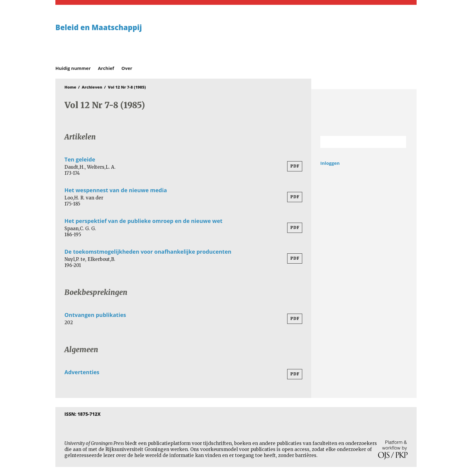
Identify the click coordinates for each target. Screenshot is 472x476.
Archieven (92, 87)
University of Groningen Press (323, 36)
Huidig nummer (73, 68)
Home (70, 87)
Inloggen (330, 163)
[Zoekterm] (356, 142)
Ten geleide (80, 159)
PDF (295, 166)
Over (127, 68)
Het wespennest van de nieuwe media (116, 190)
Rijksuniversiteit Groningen (364, 113)
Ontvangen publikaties (95, 315)
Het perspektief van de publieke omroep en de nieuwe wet (143, 221)
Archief (106, 68)
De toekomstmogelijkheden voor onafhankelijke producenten (148, 252)
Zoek (399, 142)
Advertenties (82, 372)
